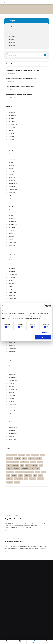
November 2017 (13, 207)
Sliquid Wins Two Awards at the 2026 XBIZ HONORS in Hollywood (23, 70)
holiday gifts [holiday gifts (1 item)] (15, 465)
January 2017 (12, 219)
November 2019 (13, 151)
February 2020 (12, 142)
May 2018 (11, 198)
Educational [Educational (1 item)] (18, 458)
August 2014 (12, 278)
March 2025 (12, 136)
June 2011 (11, 363)
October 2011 (12, 354)
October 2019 (12, 154)
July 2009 (11, 392)
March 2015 (12, 260)
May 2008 (11, 398)
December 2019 (13, 148)
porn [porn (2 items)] (27, 472)
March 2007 (12, 422)
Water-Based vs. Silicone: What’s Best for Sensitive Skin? (21, 86)
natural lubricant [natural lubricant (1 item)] (25, 469)
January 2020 (12, 145)
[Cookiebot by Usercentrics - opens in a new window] (45, 306)
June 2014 (11, 283)
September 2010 (13, 381)
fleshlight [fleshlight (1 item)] (10, 462)
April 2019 (11, 172)
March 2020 (12, 139)
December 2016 (13, 222)
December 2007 (13, 407)
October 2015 (12, 251)
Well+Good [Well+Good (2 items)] (10, 482)
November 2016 (13, 225)
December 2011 (13, 348)
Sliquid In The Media (14, 33)
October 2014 (12, 272)
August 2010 (12, 384)
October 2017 (12, 210)
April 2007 (11, 419)
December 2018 (13, 180)
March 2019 (12, 174)
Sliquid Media (12, 36)
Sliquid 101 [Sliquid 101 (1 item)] (10, 479)
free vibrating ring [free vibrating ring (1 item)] (25, 462)
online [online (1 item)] (38, 469)
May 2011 (11, 366)
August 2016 (12, 230)
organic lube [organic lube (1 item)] (10, 472)
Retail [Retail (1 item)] (38, 472)
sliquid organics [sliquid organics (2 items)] (18, 479)
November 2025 (13, 119)
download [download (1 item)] (10, 458)
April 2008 (11, 401)
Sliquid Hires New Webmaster (15, 541)
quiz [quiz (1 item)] (32, 472)
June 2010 (11, 386)
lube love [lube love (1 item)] (28, 465)
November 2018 (13, 183)
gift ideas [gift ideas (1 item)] (40, 462)
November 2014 (13, 269)
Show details (45, 333)
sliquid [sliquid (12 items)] (40, 475)
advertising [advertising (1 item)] (22, 455)
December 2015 (13, 248)
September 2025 (13, 124)
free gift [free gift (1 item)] (16, 462)
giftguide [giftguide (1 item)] (33, 462)
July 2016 (11, 233)
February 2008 (12, 404)
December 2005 (13, 434)
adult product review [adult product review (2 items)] (12, 455)
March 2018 (12, 201)
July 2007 (11, 413)
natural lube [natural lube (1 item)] (16, 469)
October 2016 (12, 227)
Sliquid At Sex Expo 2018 (13, 519)
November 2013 (13, 301)
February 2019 (12, 177)
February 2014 (12, 292)
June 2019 (11, 166)
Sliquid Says (12, 42)
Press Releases (12, 30)
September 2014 (13, 275)
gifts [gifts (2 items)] (9, 465)
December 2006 (13, 428)
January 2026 (12, 113)
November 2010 (13, 378)
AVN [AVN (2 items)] (28, 455)
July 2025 (11, 130)
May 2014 (11, 286)
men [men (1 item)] (41, 465)
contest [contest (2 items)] (42, 455)
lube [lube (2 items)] (22, 465)
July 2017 (11, 216)
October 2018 (12, 186)
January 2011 (12, 372)
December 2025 (13, 116)
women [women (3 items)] (17, 482)
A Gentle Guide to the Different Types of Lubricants (19, 94)
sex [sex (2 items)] (8, 475)
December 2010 (13, 375)
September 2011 (13, 357)
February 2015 (12, 263)
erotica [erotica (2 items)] (25, 458)
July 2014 (11, 280)
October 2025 (12, 121)
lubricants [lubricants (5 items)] (35, 465)
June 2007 (11, 416)
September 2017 (13, 213)
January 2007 (12, 425)
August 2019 (12, 160)
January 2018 (12, 204)
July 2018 (11, 195)
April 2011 (11, 369)
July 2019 (11, 163)
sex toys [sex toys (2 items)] (20, 475)
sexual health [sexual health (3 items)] (28, 475)
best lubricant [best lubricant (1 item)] (35, 455)
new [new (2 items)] (33, 469)
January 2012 (12, 345)
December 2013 (13, 298)
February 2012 (12, 342)
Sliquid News (12, 39)
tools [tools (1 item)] (26, 479)
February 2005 (12, 439)
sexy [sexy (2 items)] (35, 475)
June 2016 (11, 236)
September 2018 (13, 189)
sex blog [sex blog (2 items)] (14, 475)
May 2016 (11, 239)
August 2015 (12, 254)
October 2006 (12, 431)
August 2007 (12, 410)
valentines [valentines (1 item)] (40, 479)
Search (45, 55)
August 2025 (12, 127)
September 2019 (13, 157)
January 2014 (12, 295)
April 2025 (11, 133)
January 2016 (12, 245)
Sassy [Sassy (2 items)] (43, 472)
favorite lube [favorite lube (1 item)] (32, 458)
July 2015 (11, 257)
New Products (12, 27)
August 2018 (12, 192)
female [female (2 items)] (39, 458)
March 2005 (12, 437)
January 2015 (12, 266)
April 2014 (11, 289)
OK (43, 337)
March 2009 (12, 395)
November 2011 (13, 351)
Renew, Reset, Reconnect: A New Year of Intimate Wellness (21, 78)
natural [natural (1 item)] (9, 469)
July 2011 (11, 360)
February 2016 (12, 242)
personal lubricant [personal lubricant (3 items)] (20, 472)
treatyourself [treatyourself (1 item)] (33, 479)
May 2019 (11, 169)
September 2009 (13, 389)
